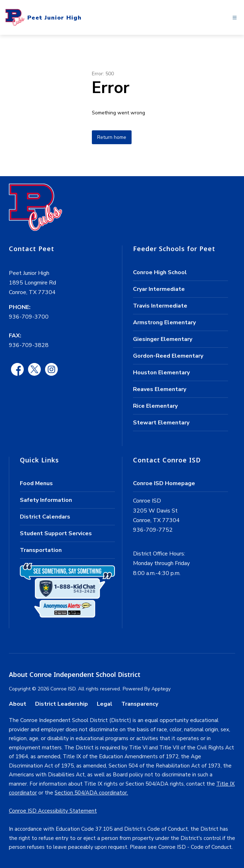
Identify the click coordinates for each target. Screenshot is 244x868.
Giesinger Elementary (163, 339)
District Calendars (45, 517)
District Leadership (62, 704)
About (18, 704)
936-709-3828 (29, 345)
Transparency (140, 704)
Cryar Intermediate (159, 289)
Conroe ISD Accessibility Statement (53, 811)
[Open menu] (235, 18)
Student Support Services (56, 533)
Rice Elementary (155, 406)
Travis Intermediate (160, 306)
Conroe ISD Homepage (164, 483)
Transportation (41, 550)
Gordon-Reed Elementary (168, 356)
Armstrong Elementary (164, 322)
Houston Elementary (161, 373)
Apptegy (161, 689)
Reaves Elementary (160, 389)
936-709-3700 (29, 317)
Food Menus (36, 483)
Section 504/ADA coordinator (91, 793)
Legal (105, 704)
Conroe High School (160, 272)
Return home (112, 137)
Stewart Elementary (161, 423)
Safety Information (46, 500)
